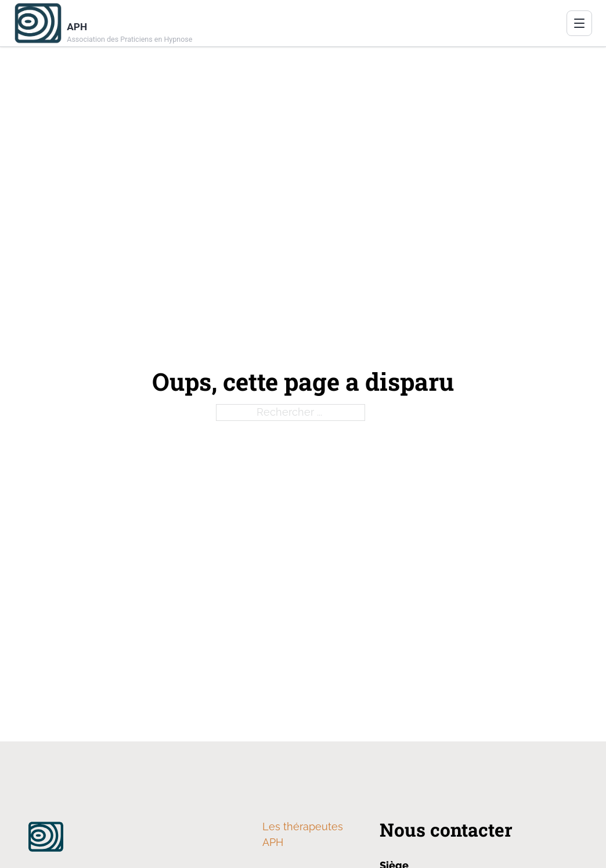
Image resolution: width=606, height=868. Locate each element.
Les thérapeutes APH (303, 834)
